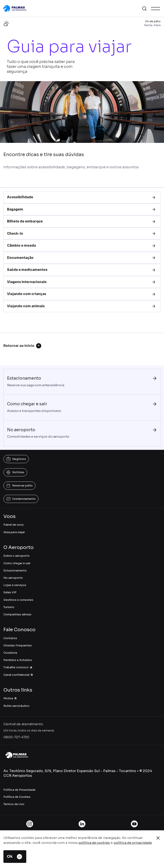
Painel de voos (14, 525)
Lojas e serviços (15, 585)
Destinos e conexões (18, 600)
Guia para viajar (14, 532)
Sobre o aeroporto (17, 556)
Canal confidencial (18, 675)
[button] (144, 9)
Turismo (9, 607)
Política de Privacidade (19, 790)
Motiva (10, 698)
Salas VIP (10, 592)
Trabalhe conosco (18, 667)
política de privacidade (133, 843)
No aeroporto (13, 578)
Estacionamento (15, 570)
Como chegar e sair (17, 563)
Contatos (10, 638)
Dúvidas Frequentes (18, 645)
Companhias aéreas (17, 614)
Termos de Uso (14, 804)
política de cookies (94, 843)
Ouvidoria (10, 653)
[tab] (82, 197)
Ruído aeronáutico (16, 706)
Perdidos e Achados (18, 660)
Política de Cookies (17, 797)
